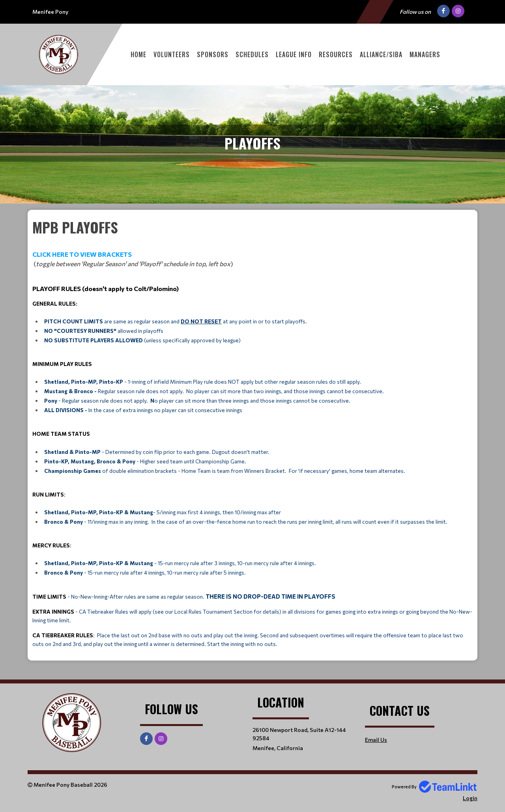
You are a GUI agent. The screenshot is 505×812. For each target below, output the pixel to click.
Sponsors (213, 54)
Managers (425, 54)
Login (470, 798)
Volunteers (172, 54)
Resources (336, 54)
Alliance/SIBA (381, 54)
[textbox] (252, 432)
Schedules (252, 54)
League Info (294, 54)
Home (138, 54)
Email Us (376, 740)
